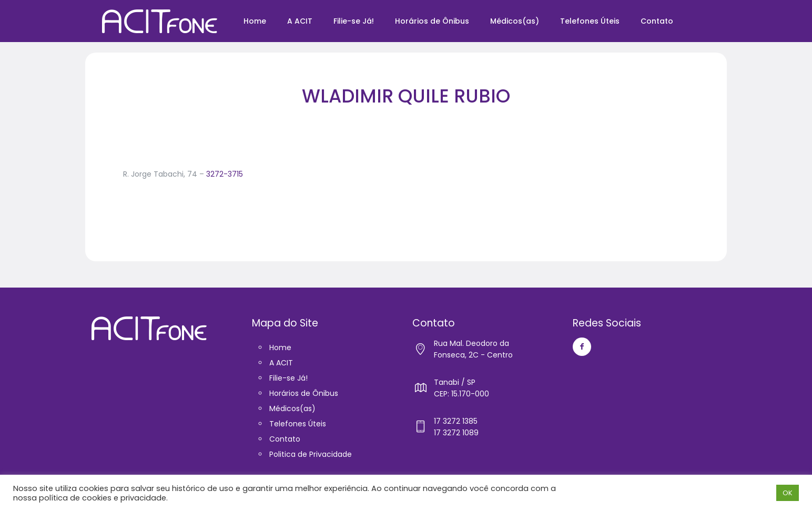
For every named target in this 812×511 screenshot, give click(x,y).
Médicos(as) (292, 408)
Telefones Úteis (298, 424)
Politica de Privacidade (311, 454)
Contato (285, 439)
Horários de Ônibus (304, 393)
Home (280, 348)
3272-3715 (225, 174)
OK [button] (788, 493)
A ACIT (281, 363)
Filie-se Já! (288, 378)
